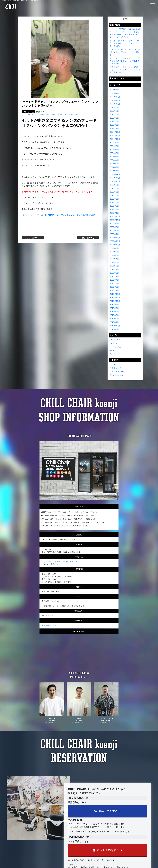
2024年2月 (114, 167)
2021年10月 (115, 245)
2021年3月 (114, 262)
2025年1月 (114, 129)
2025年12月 (115, 97)
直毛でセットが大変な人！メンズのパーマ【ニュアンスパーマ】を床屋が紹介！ (125, 52)
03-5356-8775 (48, 616)
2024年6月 (114, 153)
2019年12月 (115, 294)
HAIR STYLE (28, 112)
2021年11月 (115, 241)
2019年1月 (114, 322)
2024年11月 (115, 136)
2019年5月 (114, 308)
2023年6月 (114, 195)
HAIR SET (114, 343)
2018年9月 (114, 329)
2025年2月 (114, 125)
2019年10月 (115, 301)
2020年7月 (114, 276)
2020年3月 (114, 283)
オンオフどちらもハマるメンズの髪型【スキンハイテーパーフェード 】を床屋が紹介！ (125, 43)
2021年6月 (114, 255)
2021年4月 (114, 259)
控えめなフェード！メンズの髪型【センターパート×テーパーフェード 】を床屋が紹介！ (125, 70)
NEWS (113, 350)
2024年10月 (115, 139)
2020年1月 (114, 291)
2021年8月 (114, 252)
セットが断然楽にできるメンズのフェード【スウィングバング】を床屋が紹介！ (58, 115)
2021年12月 (115, 238)
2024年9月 (114, 143)
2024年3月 (114, 164)
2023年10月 (115, 181)
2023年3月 (114, 206)
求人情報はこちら (49, 625)
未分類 (113, 354)
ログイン (114, 364)
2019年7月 (114, 305)
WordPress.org (116, 375)
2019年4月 (114, 312)
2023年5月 (114, 199)
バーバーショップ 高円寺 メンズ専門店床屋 (58, 215)
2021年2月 (114, 266)
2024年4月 (114, 160)
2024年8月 (114, 146)
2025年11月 (115, 100)
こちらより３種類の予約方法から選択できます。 (62, 562)
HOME (24, 115)
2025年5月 (114, 118)
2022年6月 (114, 224)
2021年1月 (114, 269)
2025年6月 (114, 114)
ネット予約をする (108, 850)
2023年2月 (114, 210)
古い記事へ (33, 238)
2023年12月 (115, 174)
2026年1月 (114, 93)
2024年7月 (114, 150)
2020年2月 (114, 287)
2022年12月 (115, 217)
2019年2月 (114, 319)
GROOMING (115, 340)
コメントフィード (117, 372)
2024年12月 (115, 132)
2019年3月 (114, 315)
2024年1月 (114, 171)
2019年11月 (115, 298)
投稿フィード (115, 368)
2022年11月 (115, 220)
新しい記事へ (88, 238)
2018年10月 (115, 326)
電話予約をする (108, 811)
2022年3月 (114, 227)
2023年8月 (114, 188)
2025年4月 (114, 121)
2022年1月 (114, 234)
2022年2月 (114, 231)
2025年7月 (114, 111)
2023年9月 (114, 185)
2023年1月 (114, 213)
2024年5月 (114, 157)
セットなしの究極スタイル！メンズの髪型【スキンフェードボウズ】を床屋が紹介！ (125, 61)
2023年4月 (114, 202)
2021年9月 (114, 248)
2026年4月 (114, 90)
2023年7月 (114, 192)
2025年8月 (114, 107)
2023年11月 (115, 178)
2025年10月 (115, 104)
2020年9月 (114, 273)
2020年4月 (114, 280)
